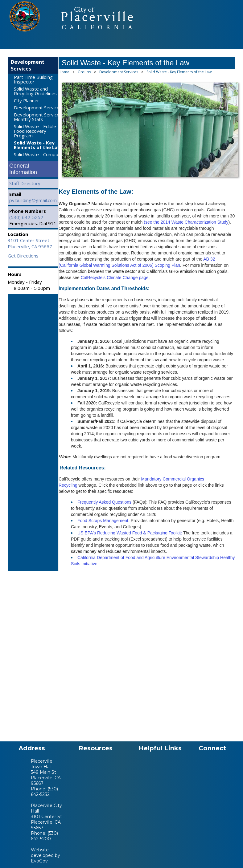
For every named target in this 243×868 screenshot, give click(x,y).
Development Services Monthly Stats (38, 117)
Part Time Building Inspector (33, 79)
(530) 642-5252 (26, 217)
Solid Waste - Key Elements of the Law (38, 145)
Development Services (28, 65)
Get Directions (23, 256)
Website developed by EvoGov (45, 855)
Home (64, 72)
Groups (84, 72)
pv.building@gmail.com (33, 200)
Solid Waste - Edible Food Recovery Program (35, 131)
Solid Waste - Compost (38, 154)
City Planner (27, 100)
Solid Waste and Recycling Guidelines (35, 91)
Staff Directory (25, 183)
